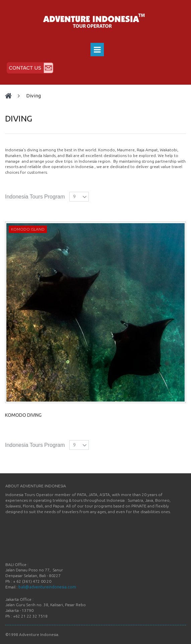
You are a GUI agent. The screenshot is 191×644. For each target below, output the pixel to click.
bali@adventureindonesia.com (47, 587)
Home (11, 96)
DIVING (34, 96)
